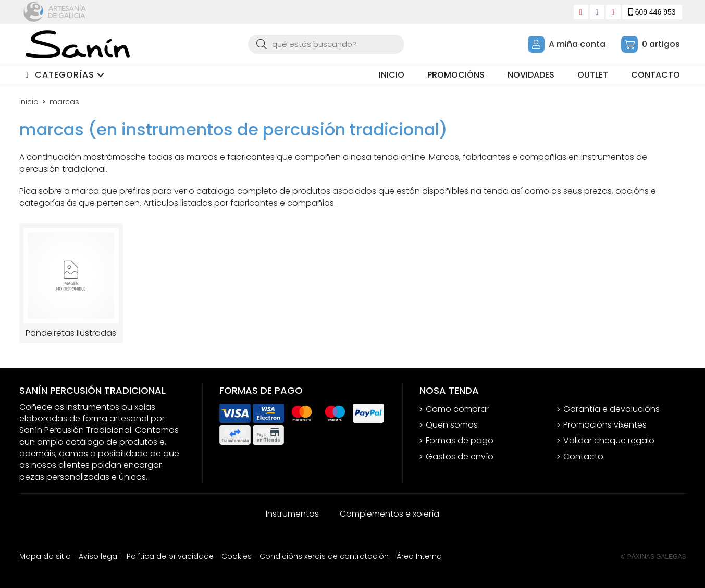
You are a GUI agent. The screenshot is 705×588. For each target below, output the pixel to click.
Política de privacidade (170, 556)
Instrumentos (292, 514)
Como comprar (457, 409)
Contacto (583, 457)
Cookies (237, 556)
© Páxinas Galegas (654, 557)
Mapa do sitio (45, 556)
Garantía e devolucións (611, 409)
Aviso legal (99, 556)
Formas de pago (460, 441)
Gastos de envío (460, 457)
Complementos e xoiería (389, 514)
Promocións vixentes (605, 425)
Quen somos (452, 425)
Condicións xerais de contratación (324, 556)
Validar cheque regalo (609, 441)
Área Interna (419, 556)
